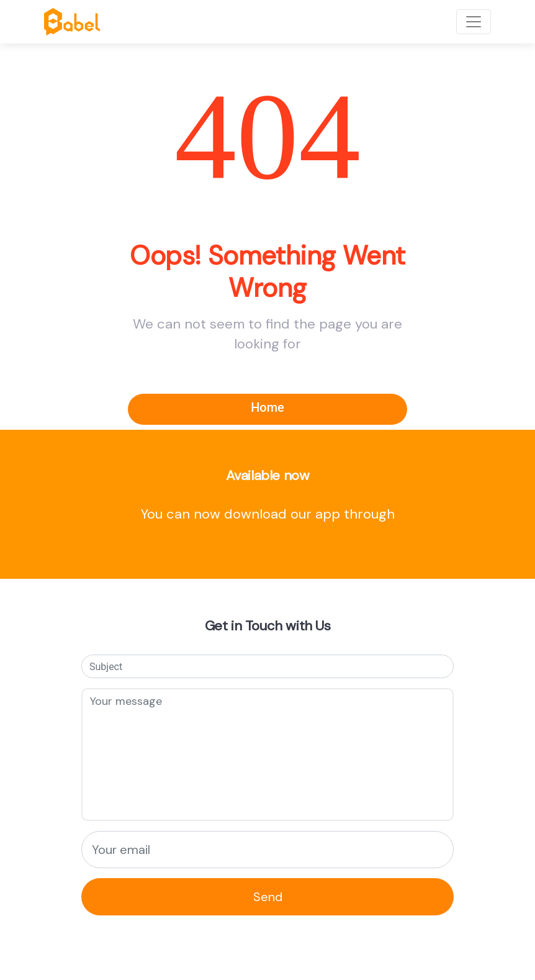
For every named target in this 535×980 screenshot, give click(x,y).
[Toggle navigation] (474, 22)
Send (268, 897)
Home (267, 407)
